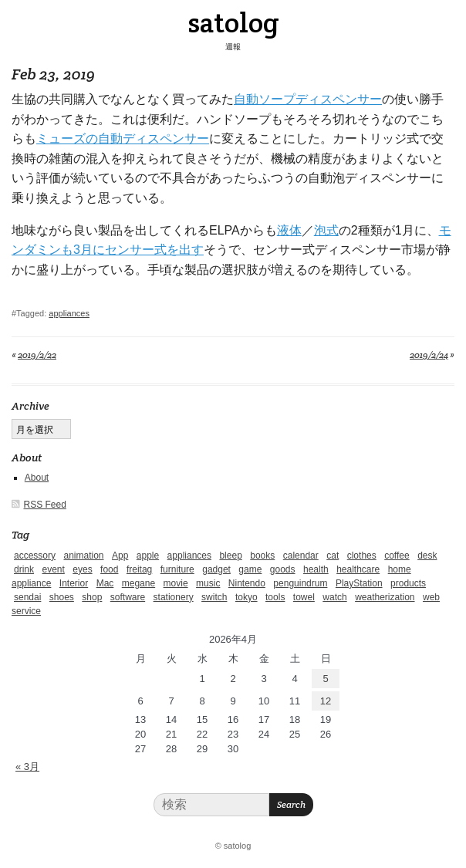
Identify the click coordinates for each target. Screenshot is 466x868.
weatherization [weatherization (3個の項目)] (385, 597)
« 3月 (27, 767)
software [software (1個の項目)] (128, 597)
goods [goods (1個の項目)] (283, 569)
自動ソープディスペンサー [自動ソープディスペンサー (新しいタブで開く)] (308, 99)
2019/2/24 (429, 355)
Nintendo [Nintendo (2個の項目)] (247, 583)
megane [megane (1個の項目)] (138, 583)
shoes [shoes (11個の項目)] (62, 597)
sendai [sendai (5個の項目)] (27, 597)
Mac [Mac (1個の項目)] (105, 583)
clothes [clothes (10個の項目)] (362, 556)
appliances (69, 313)
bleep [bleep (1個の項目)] (230, 556)
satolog (233, 22)
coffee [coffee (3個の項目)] (397, 556)
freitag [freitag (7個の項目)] (139, 569)
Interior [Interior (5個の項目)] (74, 583)
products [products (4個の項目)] (408, 583)
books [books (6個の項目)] (262, 556)
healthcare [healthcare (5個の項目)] (358, 569)
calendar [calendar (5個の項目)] (301, 556)
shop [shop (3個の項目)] (92, 597)
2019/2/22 (37, 355)
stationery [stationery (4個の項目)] (174, 597)
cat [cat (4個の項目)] (333, 556)
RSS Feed (45, 505)
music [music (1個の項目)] (208, 583)
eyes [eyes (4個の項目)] (82, 569)
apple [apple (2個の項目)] (148, 556)
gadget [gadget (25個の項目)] (216, 569)
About (37, 478)
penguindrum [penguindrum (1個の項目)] (300, 583)
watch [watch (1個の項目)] (334, 597)
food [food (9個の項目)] (109, 569)
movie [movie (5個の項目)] (176, 583)
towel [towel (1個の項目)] (304, 597)
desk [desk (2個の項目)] (427, 556)
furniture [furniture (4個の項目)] (177, 569)
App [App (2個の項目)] (120, 556)
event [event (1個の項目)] (53, 569)
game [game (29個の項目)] (250, 569)
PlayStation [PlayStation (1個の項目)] (359, 583)
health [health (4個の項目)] (316, 569)
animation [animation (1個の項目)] (83, 556)
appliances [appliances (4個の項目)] (189, 556)
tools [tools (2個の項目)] (275, 597)
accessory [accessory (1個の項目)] (35, 556)
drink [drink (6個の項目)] (24, 569)
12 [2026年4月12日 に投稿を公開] (326, 701)
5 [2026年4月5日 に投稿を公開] (325, 679)
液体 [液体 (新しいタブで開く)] (289, 230)
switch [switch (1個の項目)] (214, 597)
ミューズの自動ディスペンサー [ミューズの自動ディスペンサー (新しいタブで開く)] (123, 138)
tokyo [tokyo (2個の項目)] (247, 597)
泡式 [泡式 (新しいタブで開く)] (326, 230)
